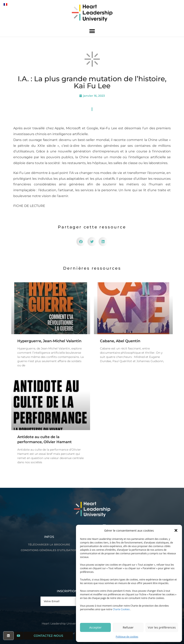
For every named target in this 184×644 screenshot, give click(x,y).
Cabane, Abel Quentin (120, 341)
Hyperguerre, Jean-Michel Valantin (49, 341)
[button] (176, 530)
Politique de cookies (127, 637)
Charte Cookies (121, 609)
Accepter (95, 627)
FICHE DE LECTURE (29, 206)
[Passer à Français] (5, 4)
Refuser (128, 627)
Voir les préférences (162, 627)
